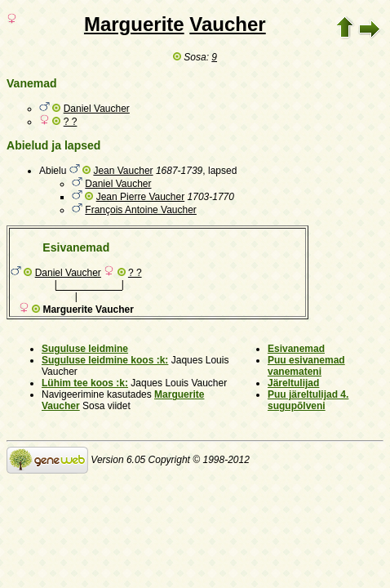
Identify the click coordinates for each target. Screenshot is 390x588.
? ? (71, 122)
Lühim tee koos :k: (85, 383)
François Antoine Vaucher (141, 210)
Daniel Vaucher (97, 109)
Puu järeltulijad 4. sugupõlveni (308, 400)
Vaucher (227, 24)
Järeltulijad (293, 383)
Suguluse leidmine (85, 349)
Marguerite (134, 24)
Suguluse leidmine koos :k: (105, 360)
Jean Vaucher (123, 171)
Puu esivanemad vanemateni (306, 366)
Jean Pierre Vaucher (141, 197)
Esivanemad (296, 349)
